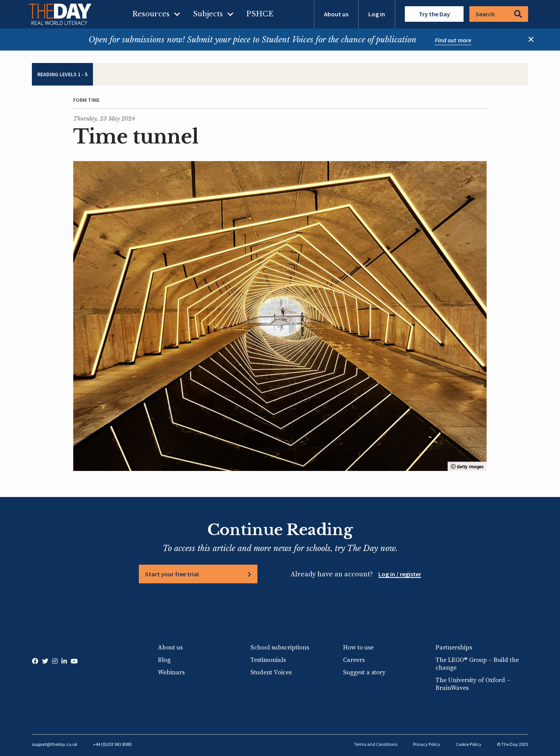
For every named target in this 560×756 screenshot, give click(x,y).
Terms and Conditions (376, 744)
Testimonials (268, 660)
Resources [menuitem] (151, 14)
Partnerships (454, 647)
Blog (164, 660)
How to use (358, 647)
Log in (377, 14)
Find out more (453, 40)
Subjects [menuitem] (208, 14)
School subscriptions (280, 647)
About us (336, 14)
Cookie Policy (469, 744)
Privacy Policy (427, 744)
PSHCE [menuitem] (260, 14)
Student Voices (271, 672)
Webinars (171, 672)
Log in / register (400, 574)
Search (499, 14)
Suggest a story (364, 672)
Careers (354, 660)
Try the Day (434, 14)
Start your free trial (172, 574)
